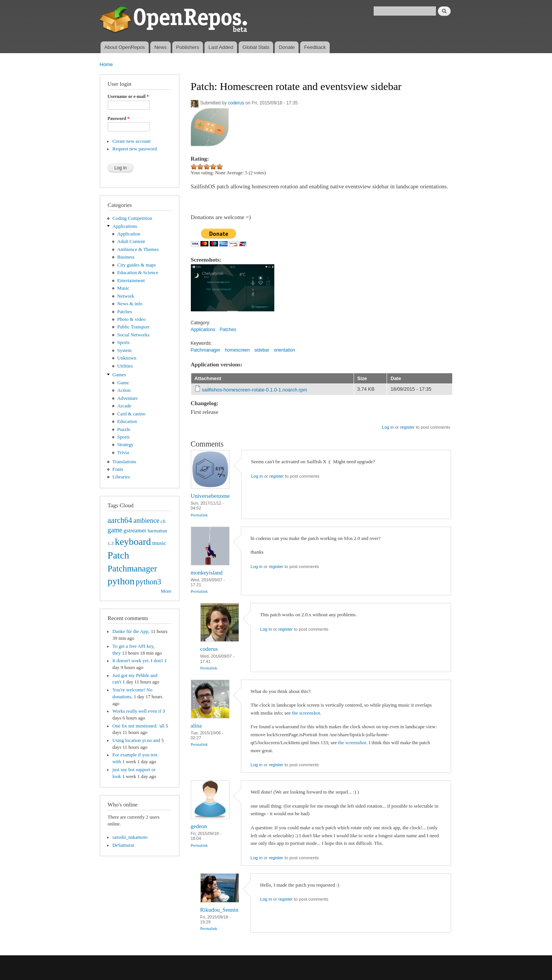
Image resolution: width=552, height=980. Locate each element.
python (121, 581)
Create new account (131, 141)
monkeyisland (207, 573)
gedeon (199, 826)
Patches (125, 312)
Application (129, 234)
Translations (124, 462)
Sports (123, 342)
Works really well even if (137, 711)
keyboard (133, 542)
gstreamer (135, 530)
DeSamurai (123, 845)
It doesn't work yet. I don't (138, 661)
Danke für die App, (131, 631)
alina (196, 726)
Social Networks (133, 335)
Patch (119, 555)
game (115, 530)
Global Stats (256, 47)
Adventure (127, 398)
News (161, 47)
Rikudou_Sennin (219, 910)
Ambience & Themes (138, 249)
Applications (125, 226)
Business (126, 257)
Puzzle (124, 429)
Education (127, 421)
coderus (236, 103)
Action (124, 390)
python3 (149, 582)
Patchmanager (132, 568)
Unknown (127, 358)
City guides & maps (137, 265)
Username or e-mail (128, 96)
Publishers (188, 47)
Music (123, 288)
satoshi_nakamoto (130, 837)
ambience (146, 521)
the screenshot (306, 713)
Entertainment (131, 281)
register (407, 427)
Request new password (134, 149)
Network (126, 296)
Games (119, 375)
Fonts (118, 469)
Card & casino (131, 414)
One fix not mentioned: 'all (138, 726)
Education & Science (138, 273)
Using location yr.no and (136, 740)
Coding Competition (132, 218)
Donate (287, 47)
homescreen (237, 350)
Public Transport (133, 327)
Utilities (125, 366)
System (124, 350)
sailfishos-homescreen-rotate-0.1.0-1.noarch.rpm (254, 390)
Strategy (125, 445)
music (159, 543)
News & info (130, 304)
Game (123, 383)
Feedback (315, 47)
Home (106, 64)
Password (119, 118)
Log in (388, 427)
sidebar (262, 350)
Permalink (199, 515)
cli (163, 521)
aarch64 (120, 520)
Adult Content (131, 241)
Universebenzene (210, 496)
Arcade (124, 406)
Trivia (123, 453)
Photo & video (131, 319)
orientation (285, 350)
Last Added (221, 47)
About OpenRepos (125, 47)
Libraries (121, 477)
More (166, 591)
